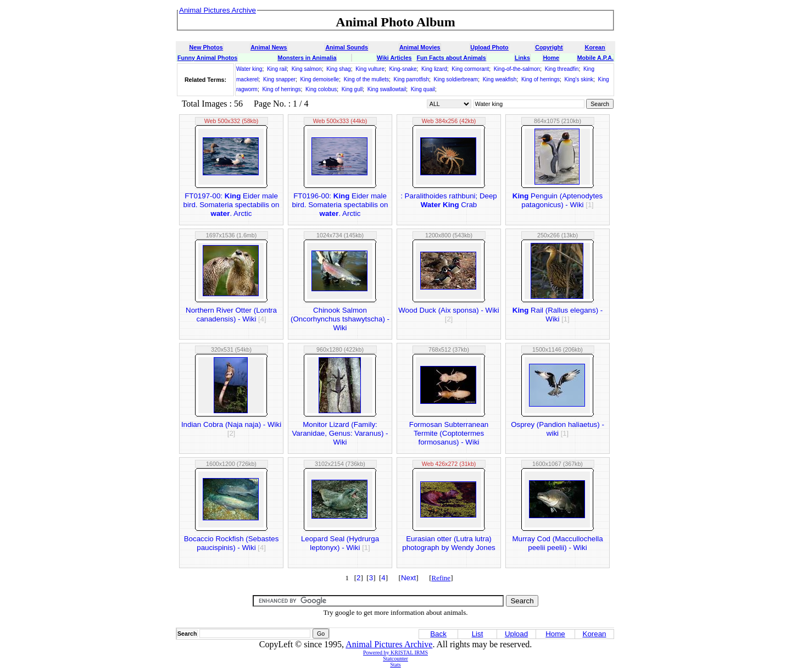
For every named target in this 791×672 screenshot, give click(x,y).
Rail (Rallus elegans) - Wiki (558, 315)
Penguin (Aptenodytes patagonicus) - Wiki (558, 200)
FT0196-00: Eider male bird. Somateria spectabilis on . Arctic (340, 205)
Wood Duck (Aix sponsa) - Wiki (449, 315)
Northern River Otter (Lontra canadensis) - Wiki (231, 315)
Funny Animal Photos (207, 58)
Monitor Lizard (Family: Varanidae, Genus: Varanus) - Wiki (340, 433)
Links (522, 58)
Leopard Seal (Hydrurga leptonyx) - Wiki (340, 543)
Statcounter (396, 659)
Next (408, 578)
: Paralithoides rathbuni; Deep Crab (449, 200)
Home (551, 58)
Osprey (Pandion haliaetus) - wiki (558, 429)
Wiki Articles (394, 58)
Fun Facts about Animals (451, 58)
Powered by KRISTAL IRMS (396, 652)
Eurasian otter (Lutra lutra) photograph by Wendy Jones (449, 543)
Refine (441, 578)
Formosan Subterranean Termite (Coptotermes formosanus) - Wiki (449, 433)
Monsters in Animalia (307, 58)
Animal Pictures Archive (389, 644)
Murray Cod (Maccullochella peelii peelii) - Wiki (557, 543)
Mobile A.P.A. (595, 58)
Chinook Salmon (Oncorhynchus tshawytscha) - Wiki (340, 319)
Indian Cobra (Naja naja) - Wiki (231, 429)
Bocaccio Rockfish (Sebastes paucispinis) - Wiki (232, 543)
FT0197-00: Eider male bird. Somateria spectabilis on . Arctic (232, 205)
